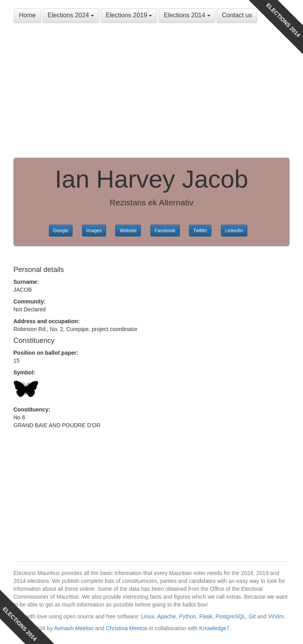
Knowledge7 (214, 628)
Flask (206, 616)
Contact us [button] (237, 15)
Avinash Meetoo (74, 628)
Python (188, 616)
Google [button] (61, 231)
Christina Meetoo (127, 628)
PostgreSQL (230, 616)
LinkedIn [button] (234, 231)
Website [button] (128, 231)
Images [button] (94, 231)
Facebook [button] (165, 231)
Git (252, 616)
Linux (148, 616)
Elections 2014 (187, 15)
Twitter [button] (200, 231)
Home (27, 15)
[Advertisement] (151, 91)
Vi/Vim (276, 616)
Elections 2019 (129, 15)
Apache (166, 616)
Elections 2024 (71, 15)
